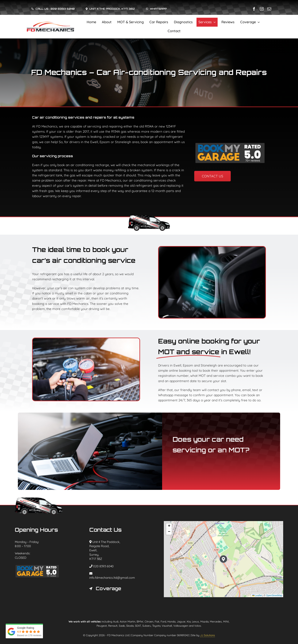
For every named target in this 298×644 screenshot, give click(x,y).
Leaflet (257, 595)
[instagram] (262, 9)
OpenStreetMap (274, 595)
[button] (112, 589)
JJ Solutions (208, 635)
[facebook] (254, 9)
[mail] (269, 9)
